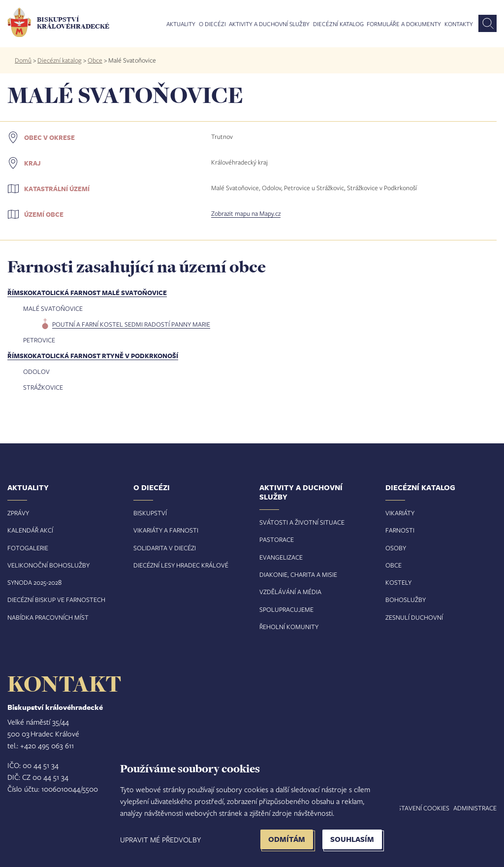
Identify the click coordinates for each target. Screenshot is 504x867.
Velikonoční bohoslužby (48, 565)
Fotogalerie (28, 548)
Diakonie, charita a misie (298, 574)
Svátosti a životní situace (302, 522)
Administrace (475, 808)
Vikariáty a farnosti (166, 530)
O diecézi (212, 24)
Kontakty (459, 24)
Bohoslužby (406, 600)
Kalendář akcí (30, 530)
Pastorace (277, 539)
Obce (95, 60)
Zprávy (18, 513)
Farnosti (400, 530)
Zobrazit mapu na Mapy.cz (246, 213)
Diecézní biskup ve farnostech (56, 600)
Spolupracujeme (286, 609)
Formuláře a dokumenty (404, 24)
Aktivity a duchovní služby (269, 24)
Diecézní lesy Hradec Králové (181, 565)
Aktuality (181, 24)
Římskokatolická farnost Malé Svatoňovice (87, 293)
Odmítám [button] (287, 839)
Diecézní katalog (338, 24)
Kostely (398, 582)
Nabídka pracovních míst (48, 617)
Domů (23, 60)
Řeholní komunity (289, 627)
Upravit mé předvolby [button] (160, 839)
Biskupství (150, 513)
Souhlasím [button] (352, 839)
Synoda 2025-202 (33, 582)
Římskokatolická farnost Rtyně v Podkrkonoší (93, 356)
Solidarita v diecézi (165, 548)
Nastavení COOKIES (419, 808)
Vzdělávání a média (290, 592)
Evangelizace (281, 557)
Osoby (396, 548)
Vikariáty (400, 513)
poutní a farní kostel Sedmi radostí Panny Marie (131, 324)
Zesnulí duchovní (414, 617)
